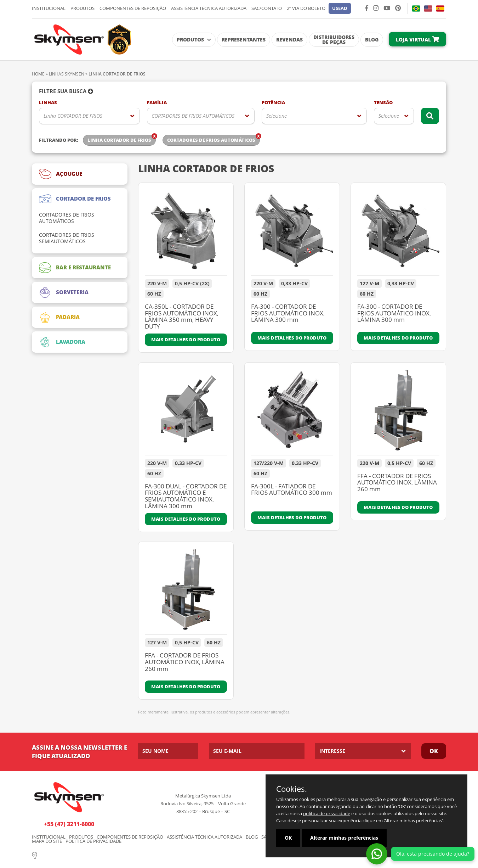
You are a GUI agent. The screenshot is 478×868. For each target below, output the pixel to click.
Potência (273, 103)
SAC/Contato (267, 8)
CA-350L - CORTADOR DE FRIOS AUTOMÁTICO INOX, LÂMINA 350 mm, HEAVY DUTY (182, 317)
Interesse (332, 751)
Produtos (82, 8)
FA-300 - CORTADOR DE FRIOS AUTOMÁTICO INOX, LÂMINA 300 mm (288, 313)
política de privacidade (327, 813)
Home (38, 74)
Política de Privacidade (93, 841)
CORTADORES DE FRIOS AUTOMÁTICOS (193, 116)
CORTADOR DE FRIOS (75, 199)
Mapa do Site (47, 841)
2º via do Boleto (306, 8)
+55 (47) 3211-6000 (69, 824)
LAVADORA (62, 342)
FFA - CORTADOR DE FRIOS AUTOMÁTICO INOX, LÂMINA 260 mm (397, 483)
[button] (340, 8)
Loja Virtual (417, 40)
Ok (434, 751)
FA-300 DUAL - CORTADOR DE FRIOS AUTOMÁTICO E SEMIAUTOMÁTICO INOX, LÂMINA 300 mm (186, 496)
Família (157, 103)
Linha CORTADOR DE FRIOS (73, 116)
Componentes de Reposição (133, 8)
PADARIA (59, 317)
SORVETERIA (64, 292)
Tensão (383, 103)
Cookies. (292, 789)
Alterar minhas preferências (344, 838)
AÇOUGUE (61, 174)
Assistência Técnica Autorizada (209, 8)
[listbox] (89, 116)
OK (288, 838)
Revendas (289, 40)
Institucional (49, 8)
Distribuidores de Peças (334, 40)
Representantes (244, 40)
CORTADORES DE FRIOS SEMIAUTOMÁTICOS (67, 238)
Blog (372, 40)
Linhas (48, 103)
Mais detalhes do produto (186, 340)
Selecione (277, 116)
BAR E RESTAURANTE (75, 268)
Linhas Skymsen (67, 74)
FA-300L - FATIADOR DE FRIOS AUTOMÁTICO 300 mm (292, 490)
